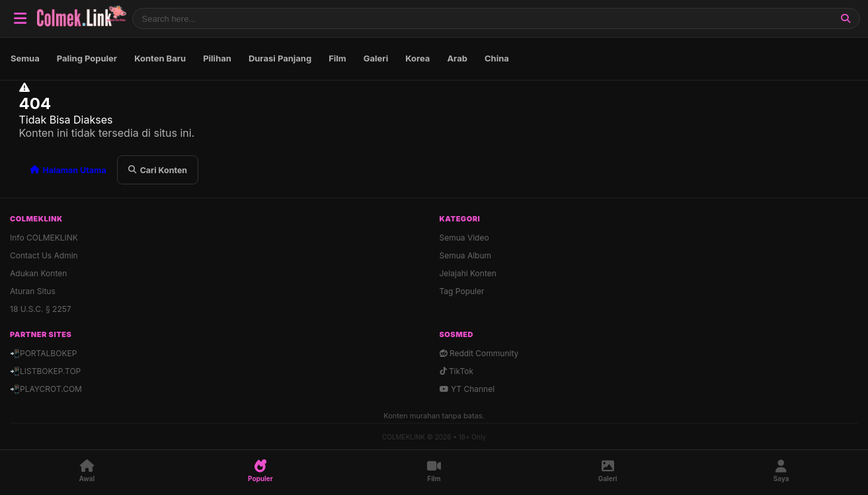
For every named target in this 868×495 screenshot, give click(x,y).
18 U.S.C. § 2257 (41, 309)
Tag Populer (462, 291)
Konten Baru (160, 58)
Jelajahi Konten (468, 273)
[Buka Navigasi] (20, 19)
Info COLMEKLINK (44, 238)
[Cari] (846, 19)
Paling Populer (87, 58)
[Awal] (87, 471)
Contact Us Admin (44, 255)
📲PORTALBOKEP (43, 353)
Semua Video (464, 238)
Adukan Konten (38, 273)
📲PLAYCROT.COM (46, 389)
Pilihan (217, 58)
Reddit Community (479, 353)
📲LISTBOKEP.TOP (45, 371)
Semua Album (466, 255)
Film (337, 58)
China (497, 58)
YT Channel (467, 389)
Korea (417, 58)
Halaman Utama (68, 170)
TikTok (457, 371)
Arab (457, 58)
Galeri (376, 58)
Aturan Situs (33, 291)
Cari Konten (158, 170)
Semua (25, 58)
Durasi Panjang (280, 58)
